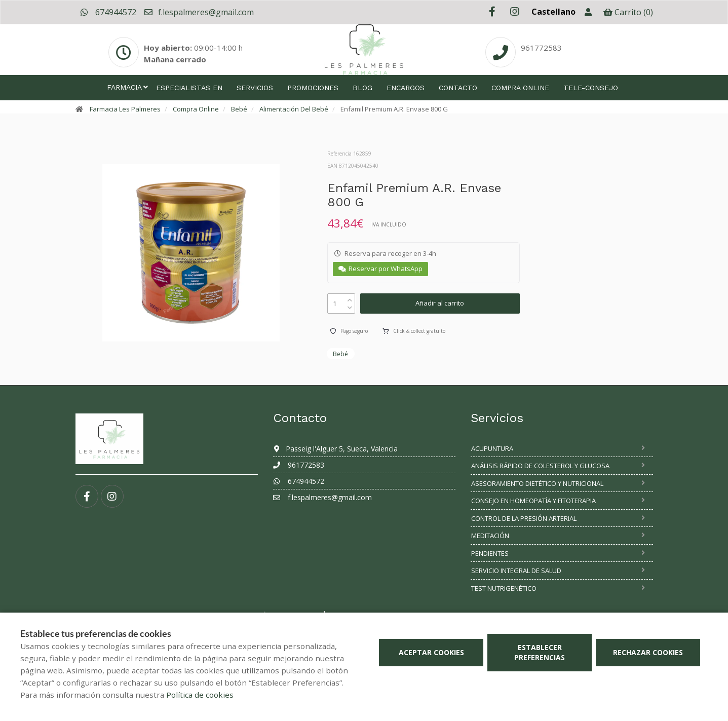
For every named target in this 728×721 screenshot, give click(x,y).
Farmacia (124, 87)
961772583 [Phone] (541, 48)
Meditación (490, 536)
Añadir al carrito (440, 303)
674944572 (108, 12)
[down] (350, 305)
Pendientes (490, 553)
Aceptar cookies (431, 652)
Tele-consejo (591, 88)
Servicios (255, 88)
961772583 (299, 465)
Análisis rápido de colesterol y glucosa (540, 466)
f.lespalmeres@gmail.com (199, 12)
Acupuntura (492, 448)
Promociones (313, 88)
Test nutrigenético (504, 588)
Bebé (239, 109)
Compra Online (196, 109)
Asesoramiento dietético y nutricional (537, 483)
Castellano (553, 12)
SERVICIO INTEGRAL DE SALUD (516, 571)
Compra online (520, 88)
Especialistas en (189, 88)
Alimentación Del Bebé (294, 109)
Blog (362, 88)
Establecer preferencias (540, 652)
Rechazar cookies (648, 652)
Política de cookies (200, 695)
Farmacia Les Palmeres (125, 109)
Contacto (458, 88)
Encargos (406, 88)
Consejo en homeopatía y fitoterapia (533, 501)
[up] (350, 298)
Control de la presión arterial (524, 518)
